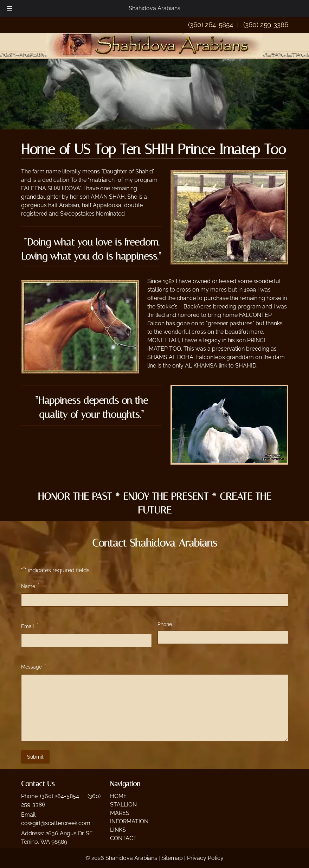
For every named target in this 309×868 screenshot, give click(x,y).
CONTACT (123, 838)
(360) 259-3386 (266, 25)
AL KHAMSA (201, 366)
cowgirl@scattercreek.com (56, 823)
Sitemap (172, 858)
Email (30, 626)
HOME (118, 796)
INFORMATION (129, 821)
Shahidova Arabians (154, 8)
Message (34, 666)
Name (30, 586)
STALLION (123, 805)
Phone (165, 624)
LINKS (118, 830)
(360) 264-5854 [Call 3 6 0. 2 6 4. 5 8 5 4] (60, 796)
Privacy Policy (205, 858)
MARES (120, 813)
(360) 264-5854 (211, 25)
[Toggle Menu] (9, 8)
